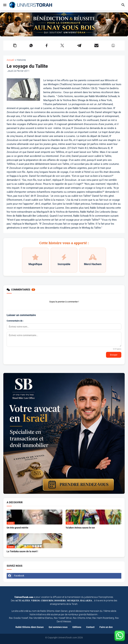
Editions (77, 627)
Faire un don (106, 627)
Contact (90, 627)
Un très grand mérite (17, 528)
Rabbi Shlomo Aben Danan (30, 627)
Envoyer (114, 355)
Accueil (10, 60)
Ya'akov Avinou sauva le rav (80, 528)
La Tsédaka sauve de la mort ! (22, 551)
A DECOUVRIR (15, 503)
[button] (5, 5)
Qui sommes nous (58, 627)
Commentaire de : (15, 321)
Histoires (21, 60)
